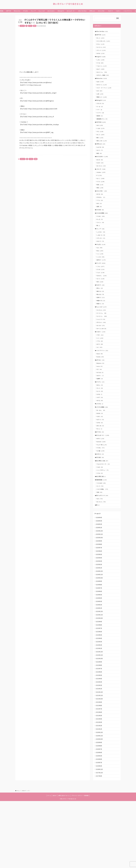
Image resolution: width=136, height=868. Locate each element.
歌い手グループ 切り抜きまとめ (68, 4)
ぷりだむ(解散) (102, 441)
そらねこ (101, 233)
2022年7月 (99, 725)
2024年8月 (99, 634)
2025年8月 (99, 590)
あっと (101, 39)
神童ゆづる (101, 325)
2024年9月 (99, 630)
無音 (100, 164)
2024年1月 (99, 659)
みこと (101, 144)
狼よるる (101, 318)
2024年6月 (99, 641)
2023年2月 (99, 700)
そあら (100, 451)
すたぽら (101, 264)
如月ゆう (102, 281)
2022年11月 (100, 711)
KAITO (101, 475)
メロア (100, 430)
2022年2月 (99, 744)
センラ (101, 527)
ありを (100, 209)
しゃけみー (101, 250)
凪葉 (100, 222)
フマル (100, 369)
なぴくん (101, 454)
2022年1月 (99, 748)
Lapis (101, 86)
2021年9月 (99, 762)
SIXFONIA (101, 130)
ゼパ (100, 400)
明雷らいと (102, 103)
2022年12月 (100, 707)
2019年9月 (99, 824)
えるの (100, 506)
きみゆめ (100, 226)
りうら (30, 26)
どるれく (101, 359)
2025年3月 (99, 608)
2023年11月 (100, 667)
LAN (100, 134)
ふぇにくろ (101, 345)
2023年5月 (99, 689)
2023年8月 (99, 678)
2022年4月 (99, 736)
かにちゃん (102, 335)
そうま (101, 66)
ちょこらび (102, 332)
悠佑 (35, 26)
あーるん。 (101, 444)
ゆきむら (100, 492)
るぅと (101, 301)
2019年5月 (99, 832)
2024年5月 (99, 645)
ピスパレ (101, 413)
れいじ (100, 465)
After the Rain (102, 31)
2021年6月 (99, 773)
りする (100, 513)
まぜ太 (101, 55)
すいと (100, 420)
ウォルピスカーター (104, 503)
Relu (100, 271)
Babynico (101, 393)
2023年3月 (99, 696)
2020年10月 (100, 803)
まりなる (101, 403)
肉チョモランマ (103, 537)
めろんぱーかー (103, 472)
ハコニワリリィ (103, 379)
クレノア (101, 247)
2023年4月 (99, 693)
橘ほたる (101, 315)
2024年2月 (99, 656)
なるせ (101, 175)
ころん (101, 288)
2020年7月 (99, 813)
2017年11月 (100, 839)
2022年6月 (99, 729)
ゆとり (100, 161)
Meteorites (102, 83)
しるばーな (101, 253)
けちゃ (101, 45)
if (26, 26)
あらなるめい (102, 168)
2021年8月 (99, 766)
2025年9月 (99, 586)
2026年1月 (99, 571)
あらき (100, 171)
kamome (102, 479)
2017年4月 (99, 843)
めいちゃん (102, 178)
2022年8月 (99, 722)
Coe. (100, 267)
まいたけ (101, 352)
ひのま (100, 427)
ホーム (49, 862)
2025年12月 (100, 575)
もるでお (101, 158)
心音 (100, 100)
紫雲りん (101, 328)
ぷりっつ (102, 52)
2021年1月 (99, 791)
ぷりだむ (100, 437)
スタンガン (101, 257)
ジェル (101, 294)
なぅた (100, 424)
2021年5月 (99, 777)
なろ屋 (101, 489)
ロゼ (100, 96)
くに (100, 274)
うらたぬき (102, 524)
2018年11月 (100, 835)
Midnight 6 (101, 107)
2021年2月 (99, 788)
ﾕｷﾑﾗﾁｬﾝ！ (101, 407)
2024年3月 (99, 652)
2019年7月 (99, 828)
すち (100, 141)
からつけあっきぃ (104, 42)
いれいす (22, 26)
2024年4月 (99, 649)
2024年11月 (100, 623)
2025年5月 (99, 601)
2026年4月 (99, 560)
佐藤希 (100, 410)
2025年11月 (100, 579)
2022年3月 (99, 740)
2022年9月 (99, 718)
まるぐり (101, 260)
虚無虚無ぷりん (103, 127)
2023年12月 (100, 663)
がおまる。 (101, 212)
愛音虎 (100, 124)
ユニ (100, 376)
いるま (101, 137)
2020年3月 (99, 821)
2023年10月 (100, 670)
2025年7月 (99, 594)
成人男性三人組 (103, 499)
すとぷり (101, 284)
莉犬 (100, 304)
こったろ (101, 277)
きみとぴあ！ (102, 205)
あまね (100, 448)
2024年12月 (100, 619)
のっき (100, 236)
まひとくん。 (102, 76)
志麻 (100, 534)
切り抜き (100, 496)
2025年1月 (99, 615)
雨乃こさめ (102, 151)
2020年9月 (99, 806)
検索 (118, 18)
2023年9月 (99, 674)
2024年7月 (99, 638)
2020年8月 (99, 810)
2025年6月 (99, 597)
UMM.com (101, 154)
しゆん (101, 63)
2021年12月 (100, 751)
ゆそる (100, 434)
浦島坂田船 (102, 520)
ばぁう (101, 73)
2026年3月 (99, 564)
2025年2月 (99, 612)
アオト (101, 362)
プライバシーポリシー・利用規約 (80, 862)
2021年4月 (99, 780)
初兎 (100, 199)
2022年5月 (99, 733)
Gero (100, 541)
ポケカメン (102, 349)
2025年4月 (99, 605)
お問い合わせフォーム (64, 862)
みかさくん (102, 90)
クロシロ (101, 110)
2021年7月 (99, 769)
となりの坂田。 (103, 530)
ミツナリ (101, 120)
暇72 (101, 147)
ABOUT (55, 862)
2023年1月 (99, 704)
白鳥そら (101, 321)
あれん (100, 417)
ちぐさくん (102, 49)
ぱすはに (101, 390)
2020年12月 (100, 795)
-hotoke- (102, 185)
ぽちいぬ (101, 461)
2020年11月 (100, 799)
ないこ (101, 192)
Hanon (100, 383)
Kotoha (101, 386)
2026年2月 (99, 568)
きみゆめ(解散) (102, 230)
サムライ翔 (102, 482)
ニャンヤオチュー (103, 510)
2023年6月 (99, 685)
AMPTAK (101, 35)
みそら (100, 372)
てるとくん (102, 69)
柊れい (100, 311)
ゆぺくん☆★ (102, 355)
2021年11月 (100, 755)
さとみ (101, 291)
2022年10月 (100, 714)
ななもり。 (102, 298)
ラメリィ (101, 240)
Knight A (101, 59)
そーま (100, 113)
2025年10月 (100, 583)
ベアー (100, 117)
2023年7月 (99, 681)
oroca (100, 397)
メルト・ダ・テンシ (104, 93)
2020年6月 (99, 817)
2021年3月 (99, 784)
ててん (100, 216)
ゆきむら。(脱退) (103, 79)
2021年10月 (100, 758)
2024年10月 (100, 626)
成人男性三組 (101, 517)
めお (100, 219)
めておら (100, 468)
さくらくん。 (102, 339)
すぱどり (101, 308)
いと (100, 366)
